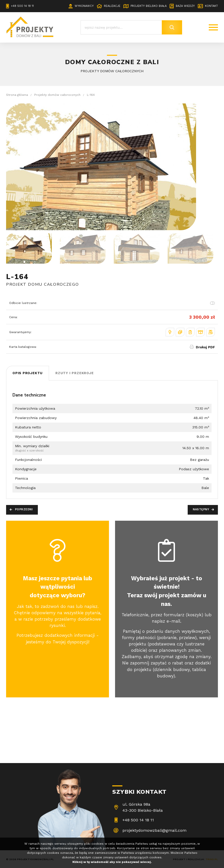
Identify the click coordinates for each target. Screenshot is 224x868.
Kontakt (211, 6)
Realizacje (112, 6)
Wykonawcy (84, 6)
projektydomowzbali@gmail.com (154, 830)
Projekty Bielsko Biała (149, 6)
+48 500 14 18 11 (22, 6)
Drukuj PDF (205, 347)
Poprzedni (24, 509)
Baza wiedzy (185, 6)
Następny (201, 509)
